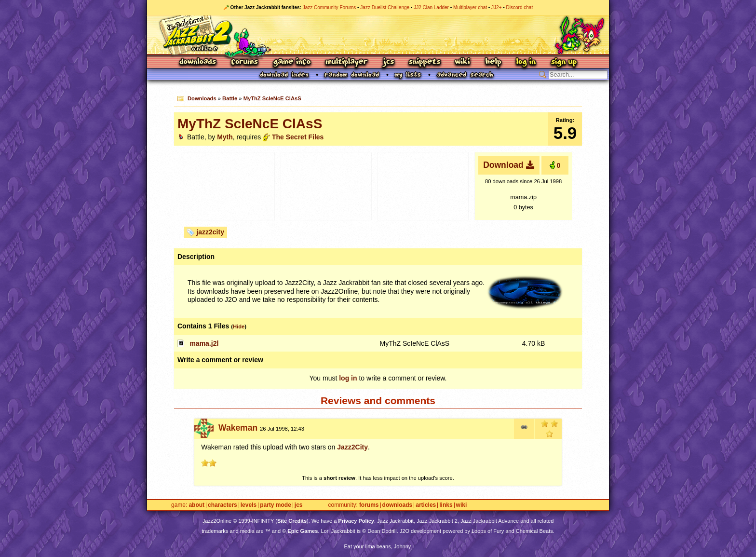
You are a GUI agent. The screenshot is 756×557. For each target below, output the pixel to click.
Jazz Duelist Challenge (385, 7)
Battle (230, 98)
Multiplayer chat (470, 7)
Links (446, 505)
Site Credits (292, 521)
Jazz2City (352, 447)
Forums (245, 62)
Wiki (463, 62)
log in (348, 378)
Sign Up (564, 62)
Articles (426, 505)
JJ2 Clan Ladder (431, 7)
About (196, 505)
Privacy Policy (356, 521)
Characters (223, 505)
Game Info (292, 62)
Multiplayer (346, 62)
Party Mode (276, 505)
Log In (526, 62)
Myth (225, 137)
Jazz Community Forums (330, 7)
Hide (239, 326)
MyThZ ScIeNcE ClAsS (272, 98)
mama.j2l (204, 343)
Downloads (198, 62)
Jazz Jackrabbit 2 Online (378, 35)
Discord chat (520, 7)
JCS (388, 62)
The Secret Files (298, 137)
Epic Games (303, 531)
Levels (249, 505)
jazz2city (210, 232)
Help (493, 62)
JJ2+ (496, 7)
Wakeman (238, 428)
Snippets (425, 62)
